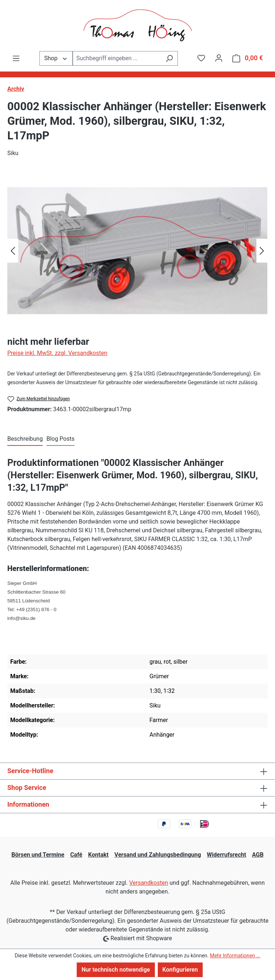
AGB (258, 855)
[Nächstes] (262, 251)
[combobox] (117, 58)
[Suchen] (169, 58)
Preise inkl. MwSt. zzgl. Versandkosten (57, 353)
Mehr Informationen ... (235, 956)
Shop (56, 58)
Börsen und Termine (38, 855)
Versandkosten (149, 883)
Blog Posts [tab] (60, 439)
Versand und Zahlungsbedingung (158, 855)
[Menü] (16, 58)
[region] (137, 251)
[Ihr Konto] (219, 58)
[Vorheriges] (13, 251)
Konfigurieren (180, 970)
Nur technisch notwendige (116, 970)
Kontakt (98, 855)
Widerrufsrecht (226, 855)
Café (76, 855)
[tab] (25, 439)
